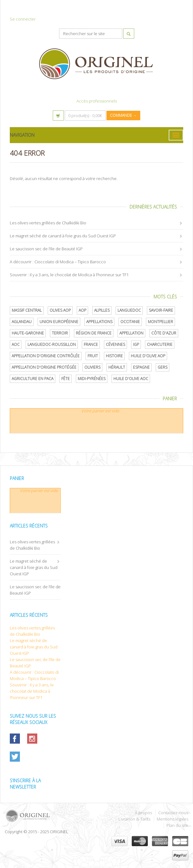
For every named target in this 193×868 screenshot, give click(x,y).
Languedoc (129, 310)
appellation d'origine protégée (44, 367)
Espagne (141, 367)
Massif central (27, 310)
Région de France (94, 333)
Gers (163, 367)
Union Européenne (59, 322)
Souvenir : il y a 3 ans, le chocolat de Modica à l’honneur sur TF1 (69, 275)
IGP (136, 344)
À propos (143, 813)
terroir (60, 333)
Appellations (99, 322)
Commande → (123, 115)
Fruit (93, 356)
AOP (82, 310)
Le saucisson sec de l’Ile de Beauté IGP (46, 249)
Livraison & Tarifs (134, 819)
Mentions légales (172, 819)
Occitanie (130, 322)
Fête (66, 379)
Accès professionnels (97, 101)
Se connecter (23, 19)
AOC (16, 344)
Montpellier (160, 322)
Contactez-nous (173, 813)
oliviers (92, 367)
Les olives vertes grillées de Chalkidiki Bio (48, 223)
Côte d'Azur (164, 333)
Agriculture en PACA (33, 379)
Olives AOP (60, 310)
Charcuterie (160, 344)
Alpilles (102, 310)
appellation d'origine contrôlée (46, 356)
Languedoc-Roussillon (52, 344)
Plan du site (177, 825)
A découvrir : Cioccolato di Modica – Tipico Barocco (58, 262)
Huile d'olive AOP (148, 356)
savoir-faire (161, 310)
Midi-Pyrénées (92, 379)
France (91, 344)
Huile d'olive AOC (131, 379)
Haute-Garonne (28, 333)
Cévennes (115, 344)
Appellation (131, 333)
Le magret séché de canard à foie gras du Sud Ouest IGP (63, 236)
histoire (114, 356)
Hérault (117, 367)
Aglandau (22, 322)
